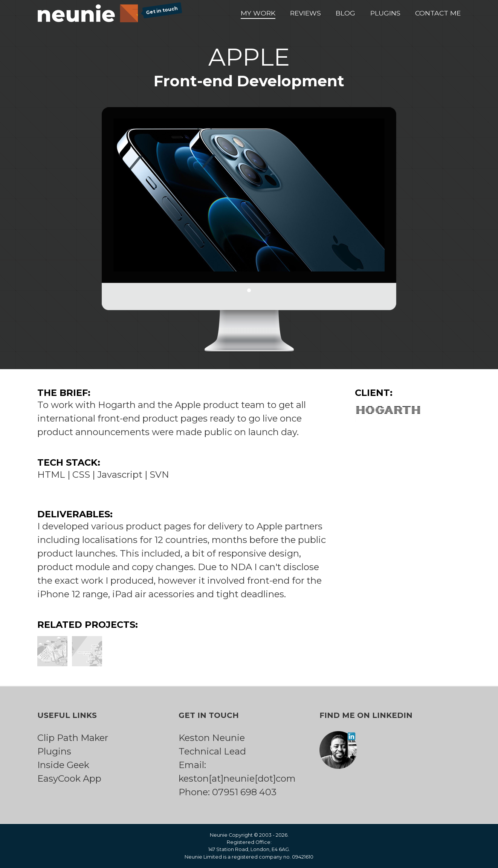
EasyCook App (69, 778)
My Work (258, 13)
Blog (345, 13)
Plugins (385, 13)
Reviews (306, 13)
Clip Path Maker (73, 738)
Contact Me (438, 13)
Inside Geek (63, 765)
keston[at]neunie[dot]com (237, 778)
